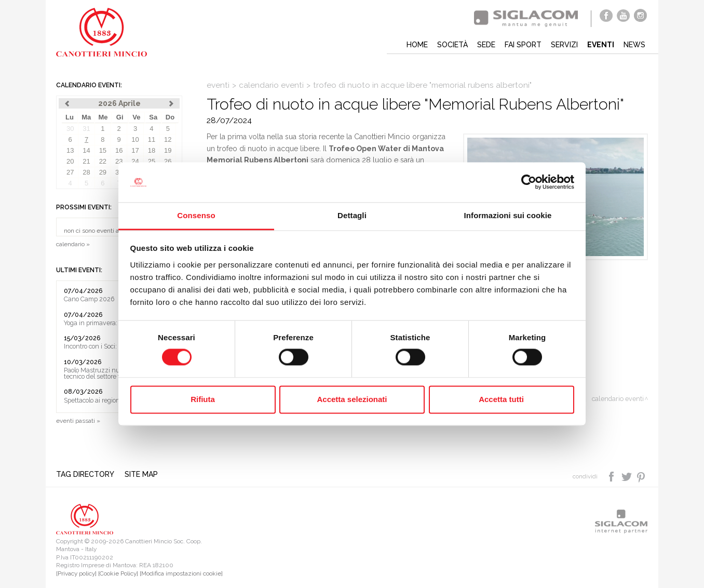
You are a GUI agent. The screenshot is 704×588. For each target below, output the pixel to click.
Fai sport (523, 45)
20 (70, 161)
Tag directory (85, 474)
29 (103, 172)
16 (119, 150)
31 (86, 129)
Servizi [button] (564, 45)
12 (168, 139)
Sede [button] (486, 45)
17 (135, 150)
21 (86, 161)
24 (135, 161)
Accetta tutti (501, 399)
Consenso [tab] (196, 215)
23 (119, 161)
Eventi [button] (601, 45)
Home (417, 45)
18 (152, 150)
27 (70, 172)
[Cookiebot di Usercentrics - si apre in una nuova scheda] (529, 182)
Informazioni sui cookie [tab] (508, 215)
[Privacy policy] (76, 573)
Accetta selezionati (352, 399)
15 (103, 150)
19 (168, 150)
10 (135, 139)
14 (86, 150)
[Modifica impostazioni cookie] (181, 573)
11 (152, 139)
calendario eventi (271, 85)
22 (103, 161)
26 (168, 161)
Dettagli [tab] (352, 215)
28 (86, 172)
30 (70, 129)
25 (152, 161)
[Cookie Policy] (118, 573)
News (634, 45)
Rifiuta (203, 399)
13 (70, 150)
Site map (141, 474)
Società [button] (452, 45)
